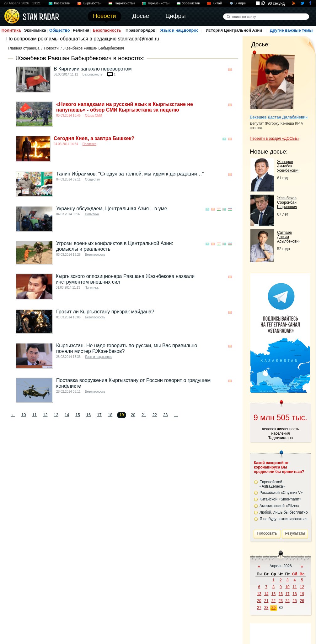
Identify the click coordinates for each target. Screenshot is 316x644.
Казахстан (62, 3)
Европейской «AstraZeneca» (272, 484)
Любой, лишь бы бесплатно (284, 512)
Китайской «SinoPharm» (280, 499)
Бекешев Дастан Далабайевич (279, 117)
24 (287, 601)
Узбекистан (191, 3)
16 (88, 415)
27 (259, 608)
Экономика (35, 30)
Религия (81, 30)
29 (273, 608)
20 (133, 415)
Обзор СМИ (94, 115)
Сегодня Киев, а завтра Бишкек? (94, 138)
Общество (60, 30)
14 (67, 415)
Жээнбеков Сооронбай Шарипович (287, 202)
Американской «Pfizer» (279, 506)
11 (34, 415)
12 (45, 415)
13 (56, 415)
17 (99, 415)
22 (155, 415)
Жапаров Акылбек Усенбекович (288, 166)
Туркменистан (158, 3)
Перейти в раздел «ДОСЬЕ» (275, 139)
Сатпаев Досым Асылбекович (289, 237)
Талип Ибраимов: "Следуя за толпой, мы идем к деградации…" (130, 174)
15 (78, 415)
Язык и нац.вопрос (179, 30)
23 (165, 415)
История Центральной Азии (234, 30)
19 (302, 594)
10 (24, 415)
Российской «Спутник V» (281, 493)
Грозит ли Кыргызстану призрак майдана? (105, 312)
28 (266, 608)
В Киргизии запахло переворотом (93, 69)
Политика (11, 30)
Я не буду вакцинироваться (284, 519)
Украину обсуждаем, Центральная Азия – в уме (112, 209)
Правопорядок (140, 30)
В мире (240, 3)
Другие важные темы (291, 30)
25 (295, 601)
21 (144, 415)
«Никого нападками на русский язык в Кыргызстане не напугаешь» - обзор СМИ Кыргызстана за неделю (125, 107)
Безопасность (107, 30)
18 (110, 415)
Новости (51, 48)
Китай (217, 3)
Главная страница (24, 48)
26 (302, 601)
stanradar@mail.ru (139, 39)
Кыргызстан (92, 3)
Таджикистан (124, 3)
